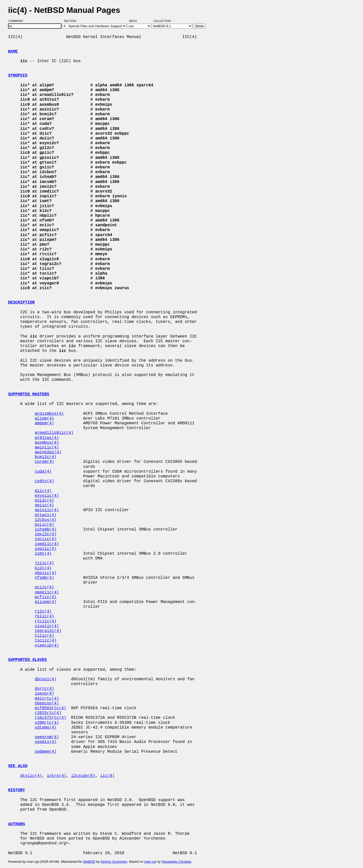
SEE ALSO (18, 766)
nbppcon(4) (47, 703)
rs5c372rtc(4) (51, 718)
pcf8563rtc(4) (51, 708)
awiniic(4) (47, 447)
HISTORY (17, 790)
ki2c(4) (43, 568)
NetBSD (89, 862)
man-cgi (150, 862)
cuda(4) (43, 472)
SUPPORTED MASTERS (29, 394)
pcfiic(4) (46, 597)
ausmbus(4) (47, 443)
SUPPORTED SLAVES (27, 660)
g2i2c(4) (44, 501)
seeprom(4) (47, 737)
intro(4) (57, 776)
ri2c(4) (43, 612)
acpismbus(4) (49, 414)
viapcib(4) (47, 646)
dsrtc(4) (44, 689)
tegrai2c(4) (48, 631)
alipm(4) (44, 419)
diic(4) (43, 491)
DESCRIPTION (21, 303)
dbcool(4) (46, 679)
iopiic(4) (46, 549)
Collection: (162, 21)
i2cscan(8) (83, 776)
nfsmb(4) (44, 578)
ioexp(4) (44, 694)
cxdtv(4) (44, 481)
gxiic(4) (44, 525)
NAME (13, 52)
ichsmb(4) (46, 530)
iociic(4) (46, 539)
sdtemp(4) (46, 728)
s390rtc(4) (47, 723)
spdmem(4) (46, 752)
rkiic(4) (44, 616)
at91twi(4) (47, 438)
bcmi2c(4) (46, 457)
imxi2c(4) (46, 534)
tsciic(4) (46, 640)
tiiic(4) (44, 636)
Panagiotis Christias (176, 862)
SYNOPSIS (18, 76)
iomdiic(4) (47, 544)
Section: (71, 21)
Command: (18, 21)
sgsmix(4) (46, 742)
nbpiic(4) (46, 573)
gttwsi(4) (46, 515)
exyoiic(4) (47, 496)
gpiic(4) (44, 505)
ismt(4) (43, 554)
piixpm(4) (46, 602)
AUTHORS (17, 824)
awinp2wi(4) (48, 452)
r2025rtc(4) (48, 713)
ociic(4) (44, 587)
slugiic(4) (47, 626)
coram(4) (44, 462)
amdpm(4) (44, 423)
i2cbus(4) (46, 520)
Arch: (135, 21)
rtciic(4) (46, 621)
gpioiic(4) (47, 510)
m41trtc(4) (47, 699)
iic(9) (107, 776)
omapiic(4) (47, 592)
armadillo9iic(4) (54, 433)
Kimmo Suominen (114, 862)
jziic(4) (44, 563)
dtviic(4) (31, 776)
